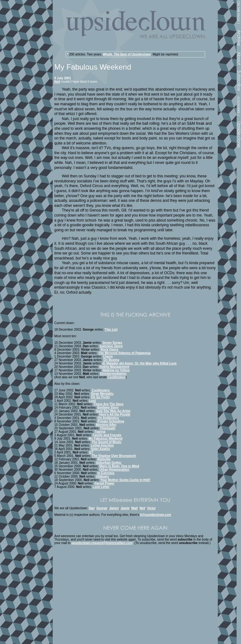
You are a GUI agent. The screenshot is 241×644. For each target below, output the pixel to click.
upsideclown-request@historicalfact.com (102, 543)
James (114, 508)
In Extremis (106, 473)
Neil (57, 82)
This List (111, 330)
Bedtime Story (108, 408)
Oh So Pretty (101, 397)
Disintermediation (113, 374)
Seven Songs (112, 343)
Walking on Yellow (116, 370)
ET (91, 452)
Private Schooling (111, 421)
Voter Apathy (101, 449)
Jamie (125, 508)
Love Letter (101, 487)
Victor (152, 508)
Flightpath (108, 428)
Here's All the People (115, 414)
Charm (108, 356)
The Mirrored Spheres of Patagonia (124, 353)
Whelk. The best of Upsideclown (127, 54)
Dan (92, 508)
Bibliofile (104, 459)
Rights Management (114, 367)
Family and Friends (107, 435)
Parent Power (104, 483)
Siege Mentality (102, 394)
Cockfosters (117, 377)
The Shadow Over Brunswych (114, 456)
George (102, 508)
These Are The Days (108, 404)
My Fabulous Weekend (106, 439)
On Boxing (111, 360)
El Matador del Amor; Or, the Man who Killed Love (139, 363)
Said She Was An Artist (113, 411)
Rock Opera (110, 350)
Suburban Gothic (109, 463)
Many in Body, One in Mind (119, 466)
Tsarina (100, 432)
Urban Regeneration (114, 470)
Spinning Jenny (111, 346)
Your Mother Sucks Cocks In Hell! (125, 480)
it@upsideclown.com (156, 515)
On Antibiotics (108, 418)
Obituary (102, 476)
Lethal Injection (102, 445)
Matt (135, 508)
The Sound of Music (107, 442)
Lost (92, 401)
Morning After (106, 425)
